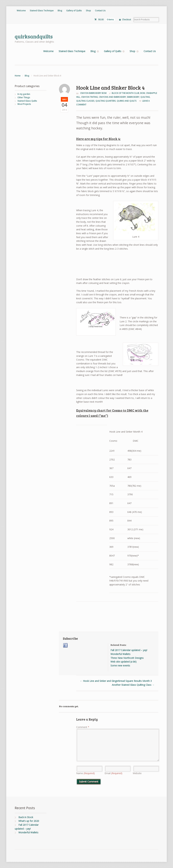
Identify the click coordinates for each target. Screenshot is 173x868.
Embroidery (133, 97)
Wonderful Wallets (28, 832)
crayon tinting (89, 97)
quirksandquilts (34, 36)
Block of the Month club (125, 93)
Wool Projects (24, 104)
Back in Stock (26, 817)
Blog (60, 11)
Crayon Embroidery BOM (93, 93)
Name (85, 773)
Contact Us (100, 11)
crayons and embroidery (112, 97)
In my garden (24, 94)
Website (137, 773)
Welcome (21, 11)
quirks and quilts (127, 101)
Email (113, 773)
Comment (83, 727)
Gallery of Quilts (74, 11)
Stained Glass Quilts (27, 101)
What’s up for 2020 (29, 821)
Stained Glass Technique (42, 11)
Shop (88, 11)
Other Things (24, 97)
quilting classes (85, 101)
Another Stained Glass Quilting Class (133, 685)
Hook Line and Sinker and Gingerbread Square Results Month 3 (116, 681)
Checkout (126, 20)
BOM (143, 93)
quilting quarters (106, 101)
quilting (145, 97)
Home (18, 76)
